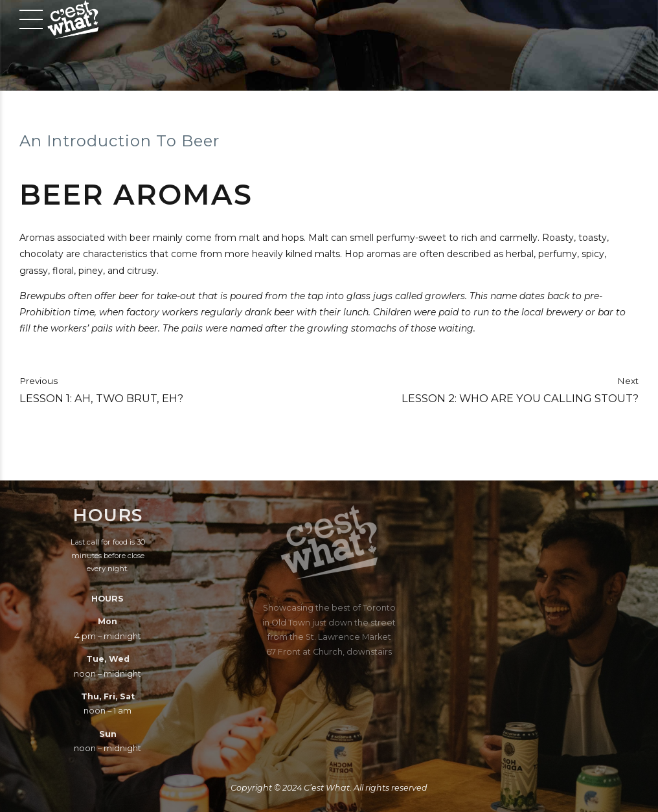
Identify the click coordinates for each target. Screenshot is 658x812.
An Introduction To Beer (119, 141)
